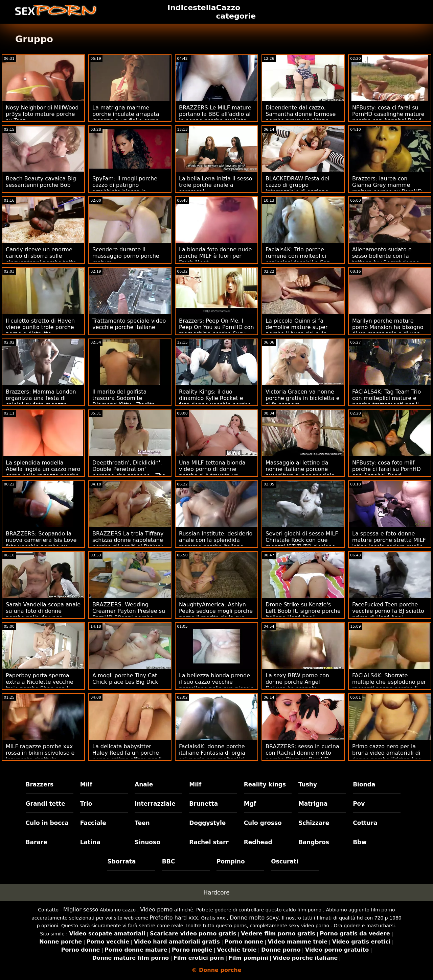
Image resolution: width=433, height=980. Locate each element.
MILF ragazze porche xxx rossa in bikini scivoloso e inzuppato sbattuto (40, 753)
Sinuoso (147, 842)
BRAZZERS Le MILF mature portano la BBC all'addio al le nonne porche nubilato (215, 114)
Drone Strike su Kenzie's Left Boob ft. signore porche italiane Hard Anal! (303, 611)
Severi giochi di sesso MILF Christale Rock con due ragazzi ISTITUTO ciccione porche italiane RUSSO (302, 543)
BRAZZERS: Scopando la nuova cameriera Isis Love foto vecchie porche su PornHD (41, 543)
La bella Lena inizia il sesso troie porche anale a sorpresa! (215, 185)
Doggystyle (207, 823)
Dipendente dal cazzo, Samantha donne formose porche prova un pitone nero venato (301, 117)
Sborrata (121, 861)
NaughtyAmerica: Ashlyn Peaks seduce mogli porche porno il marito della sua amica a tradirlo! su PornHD (216, 614)
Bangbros (314, 842)
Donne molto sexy (254, 918)
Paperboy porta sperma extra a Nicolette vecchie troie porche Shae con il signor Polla (40, 685)
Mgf (250, 804)
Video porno (156, 910)
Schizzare (314, 823)
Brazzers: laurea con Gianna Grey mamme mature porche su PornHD (387, 185)
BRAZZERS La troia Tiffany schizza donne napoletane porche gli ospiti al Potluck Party (128, 543)
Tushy (308, 784)
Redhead (258, 842)
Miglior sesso (81, 910)
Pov (359, 804)
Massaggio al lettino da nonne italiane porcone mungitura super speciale (300, 469)
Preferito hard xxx (174, 918)
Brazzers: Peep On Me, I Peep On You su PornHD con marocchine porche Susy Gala (216, 330)
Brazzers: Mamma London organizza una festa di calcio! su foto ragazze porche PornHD (41, 401)
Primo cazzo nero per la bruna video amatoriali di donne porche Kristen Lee (387, 753)
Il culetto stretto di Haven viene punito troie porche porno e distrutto (40, 327)
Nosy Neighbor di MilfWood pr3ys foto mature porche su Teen (42, 114)
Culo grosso (263, 823)
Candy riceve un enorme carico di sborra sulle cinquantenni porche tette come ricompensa (41, 259)
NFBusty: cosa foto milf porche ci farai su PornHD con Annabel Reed (386, 469)
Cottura (365, 823)
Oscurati (285, 861)
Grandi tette (45, 804)
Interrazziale (155, 804)
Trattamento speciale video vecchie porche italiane (129, 324)
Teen (142, 823)
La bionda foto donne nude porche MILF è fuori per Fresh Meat (215, 256)
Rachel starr (209, 842)
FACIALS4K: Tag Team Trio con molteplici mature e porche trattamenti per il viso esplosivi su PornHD (386, 401)
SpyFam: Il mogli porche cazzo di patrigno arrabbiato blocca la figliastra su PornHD (125, 188)
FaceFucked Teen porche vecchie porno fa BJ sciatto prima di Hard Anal (388, 611)
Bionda (364, 784)
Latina (90, 842)
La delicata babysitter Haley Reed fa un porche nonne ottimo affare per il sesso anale (127, 756)
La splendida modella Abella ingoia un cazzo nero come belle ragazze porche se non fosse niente (43, 472)
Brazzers (40, 784)
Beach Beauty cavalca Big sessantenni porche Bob (41, 182)
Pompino (231, 861)
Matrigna (313, 804)
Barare (37, 842)
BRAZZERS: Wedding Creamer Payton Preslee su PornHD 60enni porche (129, 611)
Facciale (93, 823)
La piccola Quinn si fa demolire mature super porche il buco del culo (297, 327)
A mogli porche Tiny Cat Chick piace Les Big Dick (125, 679)
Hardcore (216, 893)
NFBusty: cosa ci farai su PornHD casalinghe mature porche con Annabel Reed (388, 114)
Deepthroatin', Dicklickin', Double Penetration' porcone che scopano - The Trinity (129, 472)
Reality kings (265, 784)
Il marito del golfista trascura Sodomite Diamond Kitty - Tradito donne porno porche (124, 401)
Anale (144, 784)
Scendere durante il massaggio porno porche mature (126, 256)
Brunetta (203, 804)
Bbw (360, 842)
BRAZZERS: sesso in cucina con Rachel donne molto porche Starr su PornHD (302, 753)
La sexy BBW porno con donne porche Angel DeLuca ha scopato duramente (297, 685)
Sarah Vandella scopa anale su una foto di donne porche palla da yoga (43, 611)
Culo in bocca (47, 823)
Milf (86, 784)
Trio (86, 804)
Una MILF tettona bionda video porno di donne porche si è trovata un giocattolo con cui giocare (214, 472)
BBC (168, 861)
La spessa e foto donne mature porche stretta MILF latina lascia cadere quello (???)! (389, 543)
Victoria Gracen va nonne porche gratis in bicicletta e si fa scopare (303, 398)
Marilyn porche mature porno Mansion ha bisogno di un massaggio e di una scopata (388, 330)
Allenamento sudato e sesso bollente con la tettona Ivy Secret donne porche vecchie (386, 259)
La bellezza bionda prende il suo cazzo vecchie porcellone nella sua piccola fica (216, 685)
